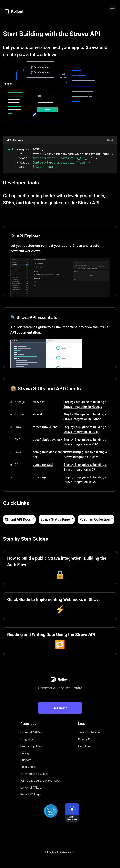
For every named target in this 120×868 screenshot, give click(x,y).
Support (26, 760)
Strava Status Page (55, 519)
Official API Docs (18, 519)
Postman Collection (95, 519)
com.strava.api (43, 465)
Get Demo (60, 708)
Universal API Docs (32, 732)
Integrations (28, 739)
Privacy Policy (87, 739)
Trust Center (28, 767)
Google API (85, 746)
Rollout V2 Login (31, 794)
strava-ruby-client (45, 427)
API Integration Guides (34, 774)
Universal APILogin (32, 787)
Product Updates (31, 746)
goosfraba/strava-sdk (47, 440)
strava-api (40, 477)
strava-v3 (39, 402)
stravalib (39, 414)
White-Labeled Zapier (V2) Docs (41, 781)
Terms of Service (89, 732)
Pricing (25, 753)
